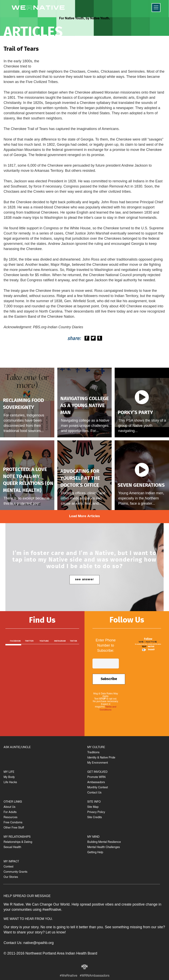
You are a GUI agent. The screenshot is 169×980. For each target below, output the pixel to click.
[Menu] (156, 8)
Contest (8, 867)
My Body (9, 777)
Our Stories (11, 877)
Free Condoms (13, 823)
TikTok (74, 641)
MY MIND (93, 837)
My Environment (98, 763)
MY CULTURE (96, 748)
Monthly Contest (98, 788)
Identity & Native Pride (101, 758)
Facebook (15, 641)
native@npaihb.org (38, 943)
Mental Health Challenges (104, 848)
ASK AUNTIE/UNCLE (17, 748)
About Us (9, 807)
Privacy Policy (96, 812)
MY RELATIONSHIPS (17, 837)
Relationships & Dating (18, 842)
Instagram (60, 641)
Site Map (93, 807)
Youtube (44, 641)
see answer (84, 580)
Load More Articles (84, 517)
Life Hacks (10, 783)
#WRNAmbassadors (95, 976)
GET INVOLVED (97, 772)
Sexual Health (12, 848)
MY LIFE (9, 772)
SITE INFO (94, 802)
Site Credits (95, 818)
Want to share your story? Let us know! (35, 932)
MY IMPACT (11, 862)
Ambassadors (96, 783)
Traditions (93, 753)
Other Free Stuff (14, 828)
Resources (10, 818)
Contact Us (94, 793)
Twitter (29, 641)
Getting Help (95, 853)
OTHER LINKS (13, 802)
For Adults (10, 812)
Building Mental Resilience (104, 842)
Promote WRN (96, 777)
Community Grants (15, 872)
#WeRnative (69, 976)
